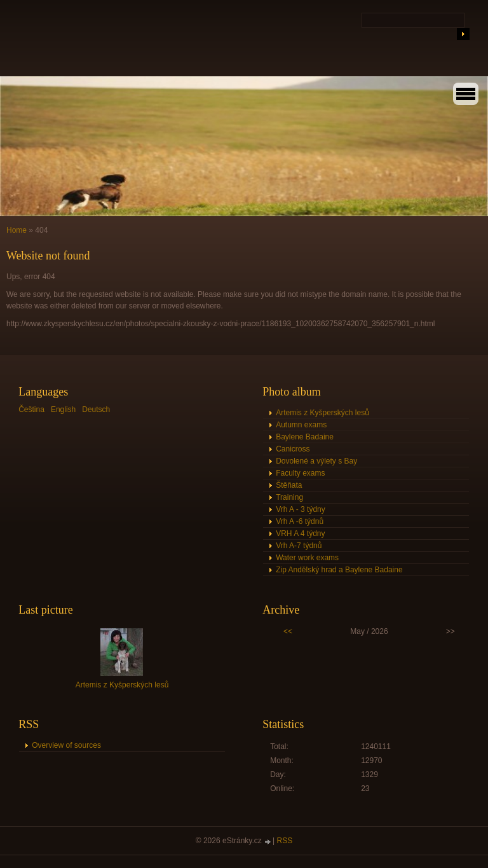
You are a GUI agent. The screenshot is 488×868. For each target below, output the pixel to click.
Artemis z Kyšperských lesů (322, 413)
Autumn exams (301, 425)
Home (17, 230)
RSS (285, 841)
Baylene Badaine (305, 437)
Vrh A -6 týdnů (300, 521)
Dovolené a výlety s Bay (316, 461)
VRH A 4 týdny (300, 534)
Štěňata (289, 485)
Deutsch (96, 410)
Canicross (293, 449)
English (63, 410)
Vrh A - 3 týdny (301, 509)
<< (288, 631)
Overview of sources (66, 745)
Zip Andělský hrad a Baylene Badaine (339, 570)
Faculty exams (300, 473)
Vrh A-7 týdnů (299, 546)
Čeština (31, 410)
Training (289, 497)
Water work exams (307, 558)
